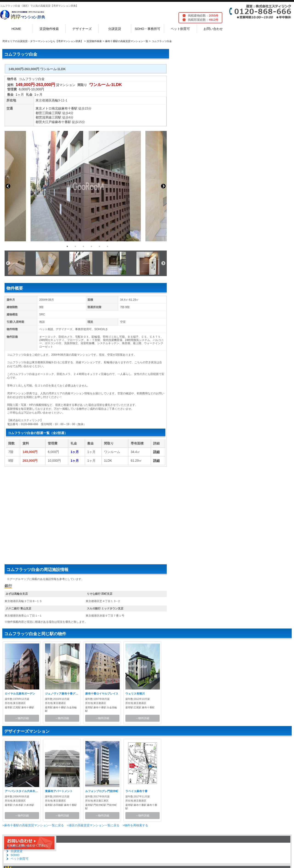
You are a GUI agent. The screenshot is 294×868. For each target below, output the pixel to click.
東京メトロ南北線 (48, 108)
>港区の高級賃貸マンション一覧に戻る (93, 825)
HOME (16, 29)
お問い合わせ (213, 29)
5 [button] (99, 246)
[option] (86, 186)
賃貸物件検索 (49, 29)
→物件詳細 (22, 718)
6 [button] (107, 246)
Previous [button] (8, 186)
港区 (48, 100)
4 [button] (91, 246)
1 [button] (67, 246)
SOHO (15, 855)
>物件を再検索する (135, 825)
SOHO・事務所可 (148, 29)
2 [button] (75, 246)
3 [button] (83, 246)
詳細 (156, 452)
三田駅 (57, 113)
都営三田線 (44, 113)
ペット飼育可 (180, 29)
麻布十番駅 (69, 108)
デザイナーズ (82, 29)
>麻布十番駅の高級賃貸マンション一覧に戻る (33, 825)
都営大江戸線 (45, 122)
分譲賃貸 (115, 29)
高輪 (55, 100)
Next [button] (163, 186)
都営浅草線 (44, 117)
